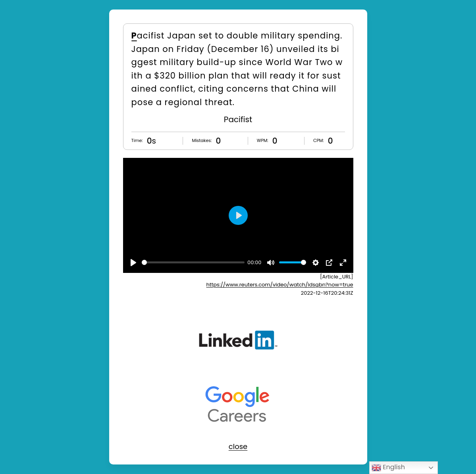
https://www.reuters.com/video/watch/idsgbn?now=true (280, 285)
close (238, 446)
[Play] (133, 263)
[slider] (193, 262)
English (388, 467)
